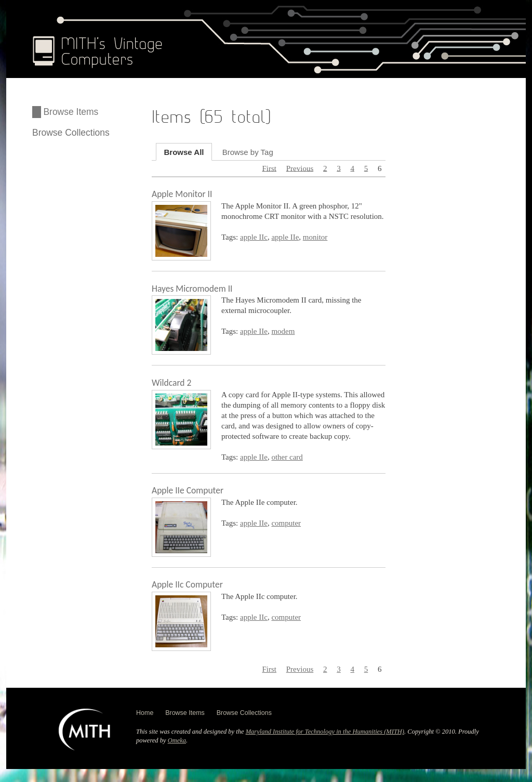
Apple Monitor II (182, 194)
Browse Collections (71, 133)
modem (283, 331)
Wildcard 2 (171, 383)
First (269, 168)
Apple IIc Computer (187, 584)
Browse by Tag (248, 152)
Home (145, 713)
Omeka (177, 740)
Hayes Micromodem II (192, 289)
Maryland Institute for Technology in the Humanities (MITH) (325, 732)
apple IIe (285, 237)
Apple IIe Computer (188, 490)
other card (287, 457)
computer (286, 523)
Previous (300, 168)
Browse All (184, 152)
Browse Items (71, 112)
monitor (315, 237)
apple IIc (254, 237)
